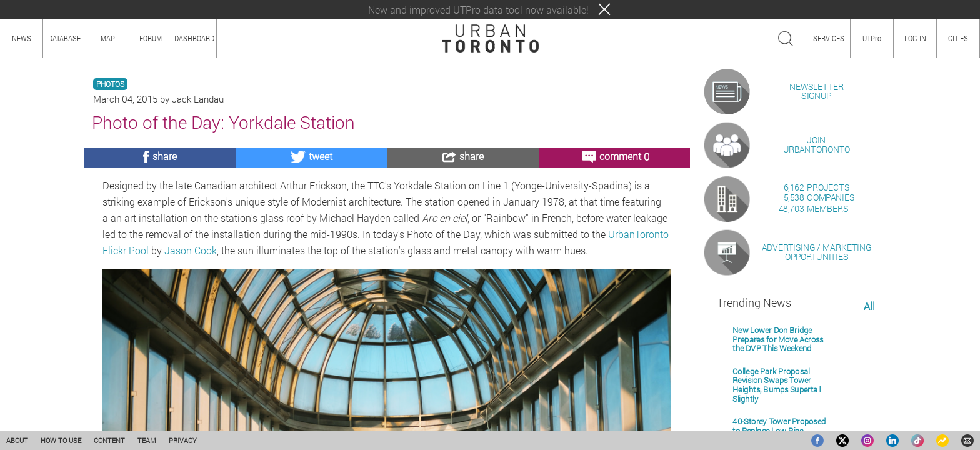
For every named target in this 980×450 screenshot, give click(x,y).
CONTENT (109, 440)
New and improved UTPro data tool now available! (478, 10)
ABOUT (17, 440)
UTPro (872, 38)
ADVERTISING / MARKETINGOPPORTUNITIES (817, 396)
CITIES (958, 38)
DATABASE (64, 38)
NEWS (22, 38)
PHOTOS (110, 84)
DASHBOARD (194, 38)
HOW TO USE (61, 440)
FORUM (151, 38)
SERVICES (829, 38)
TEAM (147, 440)
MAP (108, 38)
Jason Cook (191, 250)
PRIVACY (183, 440)
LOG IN (915, 38)
